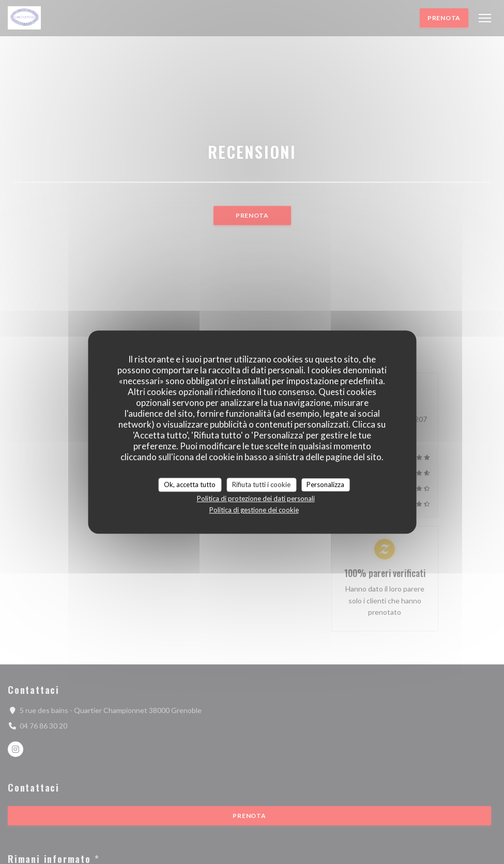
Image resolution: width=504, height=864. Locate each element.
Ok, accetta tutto (190, 484)
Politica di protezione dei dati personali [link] (256, 498)
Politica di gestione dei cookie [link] (254, 510)
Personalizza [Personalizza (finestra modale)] (325, 484)
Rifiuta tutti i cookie (261, 484)
